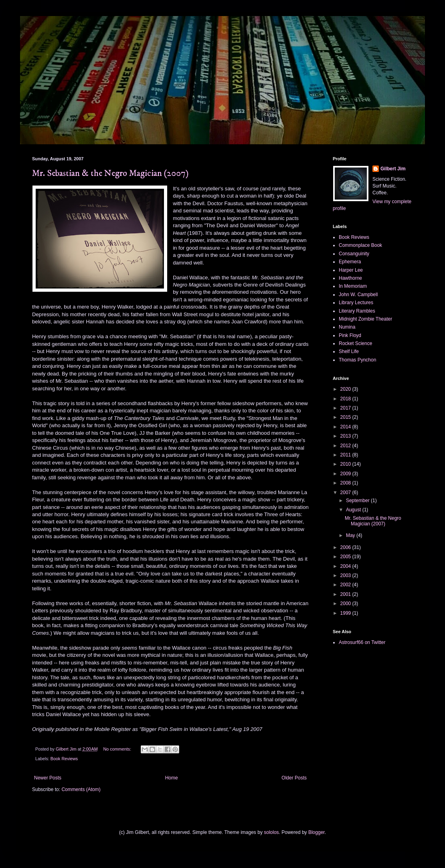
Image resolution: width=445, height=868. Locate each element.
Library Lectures (356, 303)
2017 (346, 408)
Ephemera (350, 262)
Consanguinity (354, 254)
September (358, 501)
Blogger (317, 832)
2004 (346, 566)
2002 (346, 585)
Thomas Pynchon (357, 360)
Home (172, 778)
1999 (346, 613)
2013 (346, 436)
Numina (347, 327)
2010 (346, 464)
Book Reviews (64, 759)
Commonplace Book (360, 245)
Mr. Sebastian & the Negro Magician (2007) (110, 173)
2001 (346, 594)
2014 (346, 427)
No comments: (118, 749)
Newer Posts (48, 778)
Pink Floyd (350, 335)
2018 (346, 399)
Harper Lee (351, 270)
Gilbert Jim (393, 169)
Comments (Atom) (81, 789)
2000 (346, 604)
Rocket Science (355, 343)
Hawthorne (350, 278)
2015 (346, 417)
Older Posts (294, 778)
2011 (346, 455)
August (354, 510)
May (351, 535)
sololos (271, 832)
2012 (346, 446)
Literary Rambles (357, 311)
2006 (346, 547)
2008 (346, 483)
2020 (346, 389)
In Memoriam (353, 286)
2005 (346, 557)
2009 (346, 474)
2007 (346, 493)
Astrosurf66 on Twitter (362, 642)
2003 (346, 575)
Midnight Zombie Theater (365, 319)
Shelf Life (349, 351)
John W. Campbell (358, 295)
